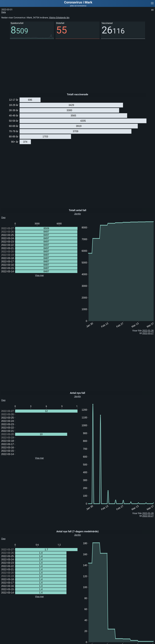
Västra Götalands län (59, 18)
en (152, 10)
